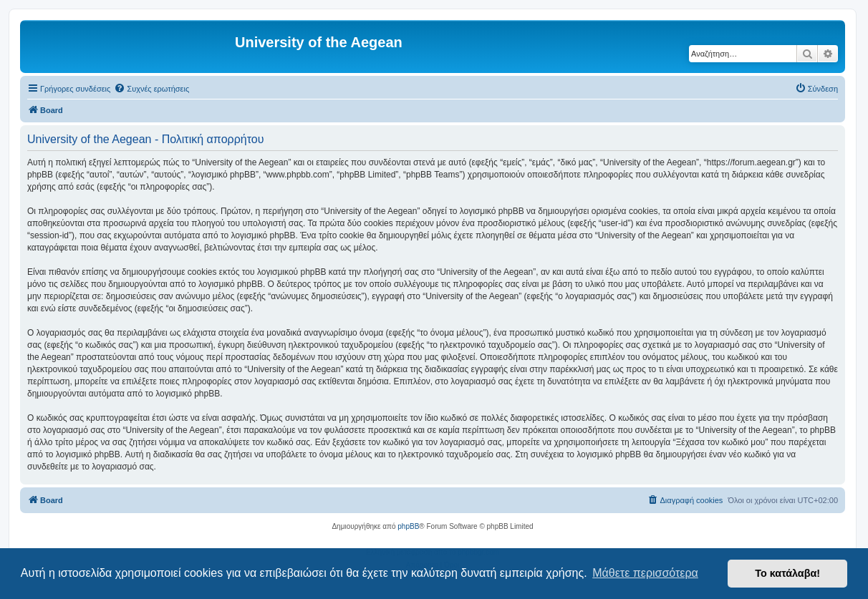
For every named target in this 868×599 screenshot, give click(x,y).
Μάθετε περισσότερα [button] (645, 573)
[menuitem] (151, 89)
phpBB (408, 526)
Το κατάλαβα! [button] (787, 573)
